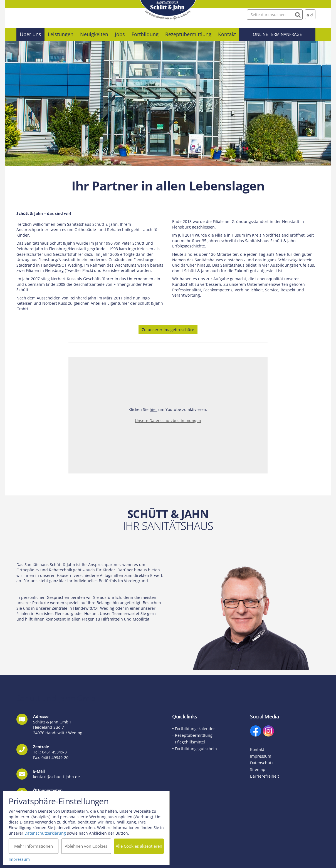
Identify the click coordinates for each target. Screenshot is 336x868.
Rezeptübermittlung (188, 34)
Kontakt (227, 34)
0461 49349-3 (54, 752)
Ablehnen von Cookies (86, 846)
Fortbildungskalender (195, 729)
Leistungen (61, 34)
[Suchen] (298, 14)
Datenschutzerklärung (45, 833)
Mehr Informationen (34, 846)
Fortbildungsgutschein (196, 749)
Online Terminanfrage (277, 34)
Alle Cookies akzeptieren (139, 846)
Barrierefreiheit (265, 776)
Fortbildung (145, 34)
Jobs (120, 34)
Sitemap (258, 769)
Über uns (30, 34)
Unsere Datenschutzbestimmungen (168, 421)
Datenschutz (262, 763)
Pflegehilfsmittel (190, 742)
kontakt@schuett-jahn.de (56, 777)
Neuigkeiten (94, 34)
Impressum (261, 756)
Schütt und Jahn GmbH (168, 10)
